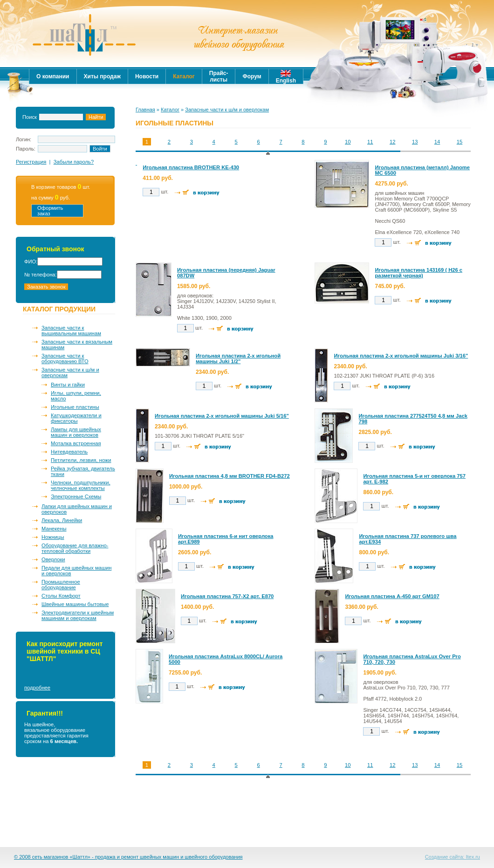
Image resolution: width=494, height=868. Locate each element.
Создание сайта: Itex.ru (453, 857)
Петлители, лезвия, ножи (81, 460)
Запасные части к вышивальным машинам (71, 331)
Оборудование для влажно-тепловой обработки (75, 548)
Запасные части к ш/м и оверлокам (70, 372)
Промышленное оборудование (61, 585)
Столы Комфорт (61, 596)
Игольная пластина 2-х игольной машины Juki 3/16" (401, 356)
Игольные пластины (75, 407)
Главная (145, 110)
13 (415, 142)
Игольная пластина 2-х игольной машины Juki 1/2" (238, 358)
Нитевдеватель (69, 452)
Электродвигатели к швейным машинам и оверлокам (78, 615)
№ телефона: (41, 275)
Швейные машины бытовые (75, 604)
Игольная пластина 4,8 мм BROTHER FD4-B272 (230, 476)
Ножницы (53, 537)
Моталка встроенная (76, 443)
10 (348, 142)
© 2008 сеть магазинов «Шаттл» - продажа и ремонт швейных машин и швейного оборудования (128, 857)
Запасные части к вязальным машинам (77, 344)
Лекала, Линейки (62, 520)
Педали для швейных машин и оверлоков (76, 571)
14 (437, 142)
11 (370, 142)
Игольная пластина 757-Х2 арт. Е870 (227, 596)
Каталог (170, 110)
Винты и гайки (68, 385)
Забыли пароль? (74, 162)
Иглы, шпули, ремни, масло (76, 396)
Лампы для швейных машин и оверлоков (76, 432)
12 (392, 142)
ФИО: (31, 262)
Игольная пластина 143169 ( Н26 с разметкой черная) (419, 273)
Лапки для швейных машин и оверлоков (77, 509)
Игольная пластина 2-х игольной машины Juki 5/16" (222, 416)
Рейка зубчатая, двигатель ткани (83, 471)
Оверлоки (53, 559)
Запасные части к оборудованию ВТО (65, 358)
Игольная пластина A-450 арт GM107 (392, 596)
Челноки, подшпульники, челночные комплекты (81, 485)
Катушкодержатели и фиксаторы (76, 418)
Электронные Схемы (76, 496)
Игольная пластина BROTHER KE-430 (191, 167)
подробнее (37, 688)
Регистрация (31, 162)
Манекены (54, 529)
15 (460, 142)
